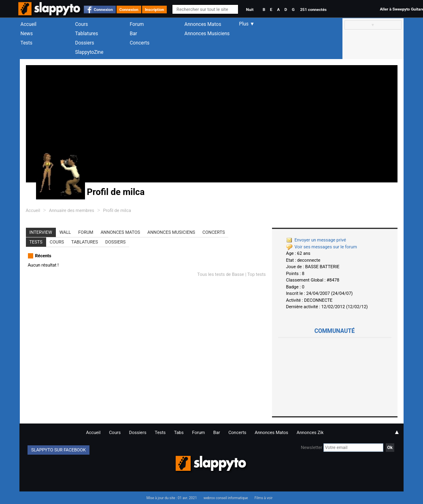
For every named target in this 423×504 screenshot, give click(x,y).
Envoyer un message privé (316, 240)
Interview (41, 232)
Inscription (155, 10)
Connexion (103, 10)
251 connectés (313, 10)
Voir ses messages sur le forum (322, 247)
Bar (134, 34)
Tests (27, 43)
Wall (65, 232)
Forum (137, 24)
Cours (82, 24)
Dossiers (85, 43)
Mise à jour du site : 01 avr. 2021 (172, 498)
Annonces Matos (203, 24)
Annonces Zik (310, 433)
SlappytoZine (89, 52)
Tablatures (87, 34)
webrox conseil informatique (226, 498)
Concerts (140, 43)
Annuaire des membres (72, 211)
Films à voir (264, 498)
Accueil (29, 24)
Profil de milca (117, 211)
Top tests (257, 274)
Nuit (250, 10)
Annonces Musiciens (207, 34)
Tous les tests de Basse (221, 274)
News (27, 34)
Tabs (179, 433)
